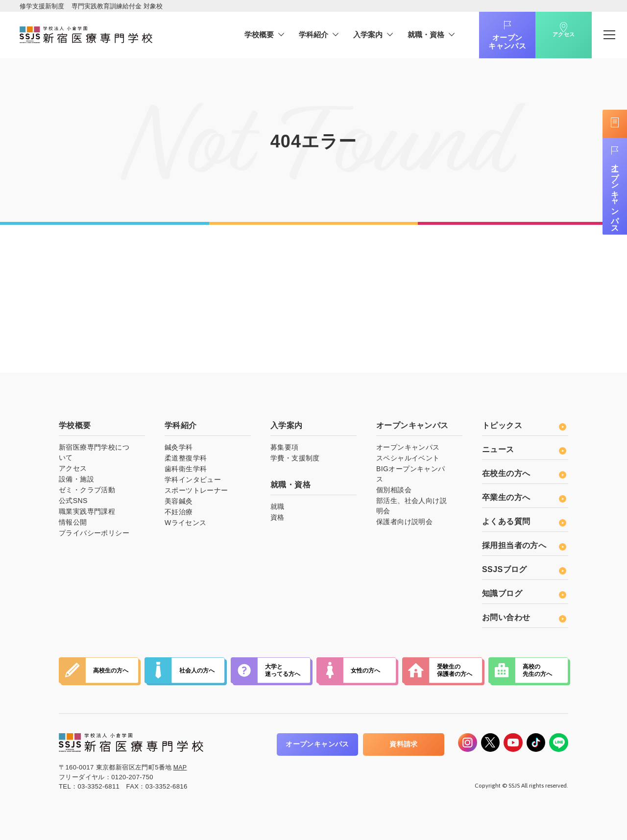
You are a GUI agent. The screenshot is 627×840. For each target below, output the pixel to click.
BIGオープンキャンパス (411, 474)
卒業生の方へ (524, 497)
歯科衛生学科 (186, 469)
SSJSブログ (524, 569)
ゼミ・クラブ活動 (87, 490)
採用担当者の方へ (524, 545)
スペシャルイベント (408, 458)
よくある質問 (524, 521)
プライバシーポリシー (94, 533)
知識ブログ (524, 593)
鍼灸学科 (179, 447)
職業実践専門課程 (87, 511)
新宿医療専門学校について (94, 452)
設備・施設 (76, 479)
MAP (181, 767)
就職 (277, 506)
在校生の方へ (524, 473)
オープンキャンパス (494, 42)
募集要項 (285, 447)
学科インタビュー (193, 480)
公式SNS (73, 501)
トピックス (524, 425)
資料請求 (386, 744)
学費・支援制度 (295, 458)
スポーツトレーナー (196, 490)
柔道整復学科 (186, 458)
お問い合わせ (524, 617)
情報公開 (73, 522)
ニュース (524, 449)
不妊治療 (179, 512)
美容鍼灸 (179, 501)
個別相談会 (394, 490)
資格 (277, 517)
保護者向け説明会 (404, 522)
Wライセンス (186, 523)
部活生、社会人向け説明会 (411, 506)
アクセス (550, 43)
